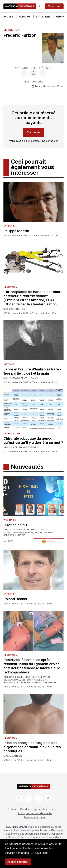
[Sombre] (40, 6)
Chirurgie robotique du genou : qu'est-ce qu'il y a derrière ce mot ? (33, 440)
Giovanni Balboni (15, 680)
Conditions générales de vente (40, 809)
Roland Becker (15, 599)
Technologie (12, 433)
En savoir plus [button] (40, 853)
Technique (10, 287)
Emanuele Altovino (37, 677)
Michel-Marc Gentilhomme (21, 378)
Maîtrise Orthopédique (34, 68)
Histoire (9, 364)
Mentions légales (35, 817)
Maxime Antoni (13, 756)
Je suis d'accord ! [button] (18, 862)
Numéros (25, 17)
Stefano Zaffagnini (44, 683)
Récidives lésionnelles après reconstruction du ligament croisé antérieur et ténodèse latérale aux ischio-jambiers (32, 666)
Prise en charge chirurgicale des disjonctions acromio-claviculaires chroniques (32, 747)
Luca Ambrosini (37, 680)
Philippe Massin (16, 231)
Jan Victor (11, 447)
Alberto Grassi (13, 677)
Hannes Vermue (29, 447)
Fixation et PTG (16, 525)
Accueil (8, 17)
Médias (60, 17)
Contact (13, 809)
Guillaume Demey (15, 530)
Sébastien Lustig (14, 535)
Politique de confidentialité (35, 813)
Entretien (11, 30)
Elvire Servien (44, 532)
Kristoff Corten (14, 309)
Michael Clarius (37, 530)
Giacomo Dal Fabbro (17, 683)
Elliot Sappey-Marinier (18, 532)
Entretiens (43, 17)
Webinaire (10, 520)
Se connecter (50, 141)
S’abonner (54, 6)
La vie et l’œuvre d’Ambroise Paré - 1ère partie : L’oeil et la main (32, 371)
